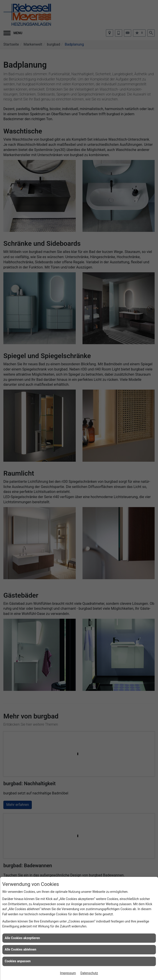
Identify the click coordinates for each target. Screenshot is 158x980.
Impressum (68, 973)
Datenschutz (89, 973)
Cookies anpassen (18, 961)
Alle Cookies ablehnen (21, 949)
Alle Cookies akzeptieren (22, 938)
